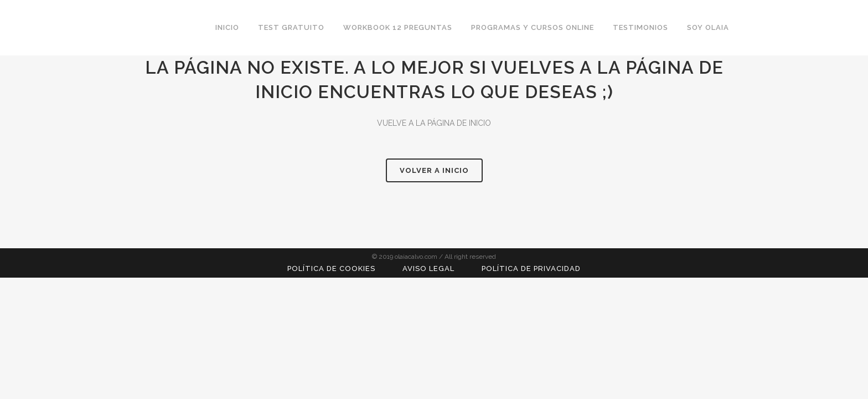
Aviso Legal (428, 268)
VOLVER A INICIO (434, 170)
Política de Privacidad (531, 268)
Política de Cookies (331, 268)
